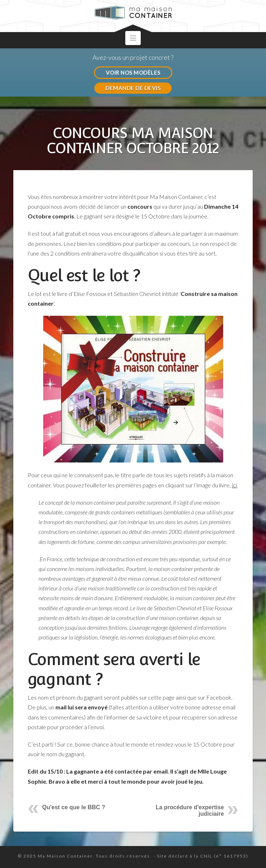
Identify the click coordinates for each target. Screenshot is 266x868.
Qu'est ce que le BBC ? (74, 807)
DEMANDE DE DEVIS (133, 88)
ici (234, 485)
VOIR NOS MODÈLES (133, 72)
